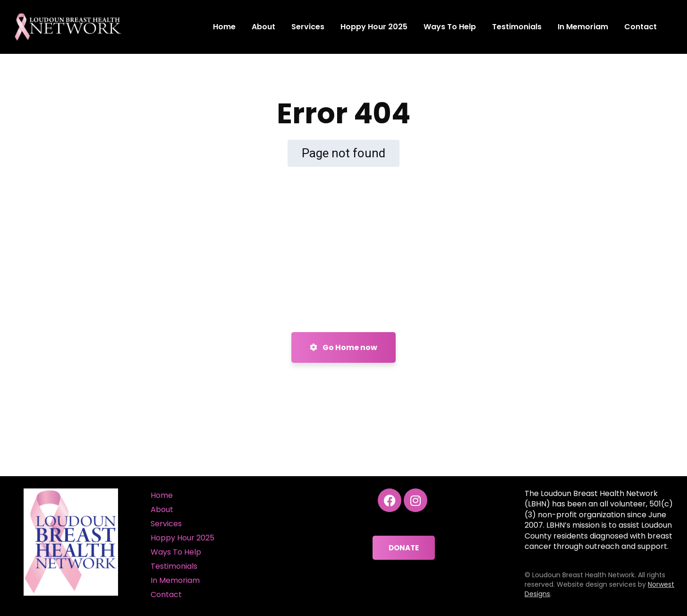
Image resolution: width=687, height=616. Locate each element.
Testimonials (174, 566)
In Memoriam (175, 580)
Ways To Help (176, 552)
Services (166, 524)
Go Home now (343, 347)
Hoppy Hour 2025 (182, 538)
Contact (166, 595)
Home (162, 495)
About (162, 509)
